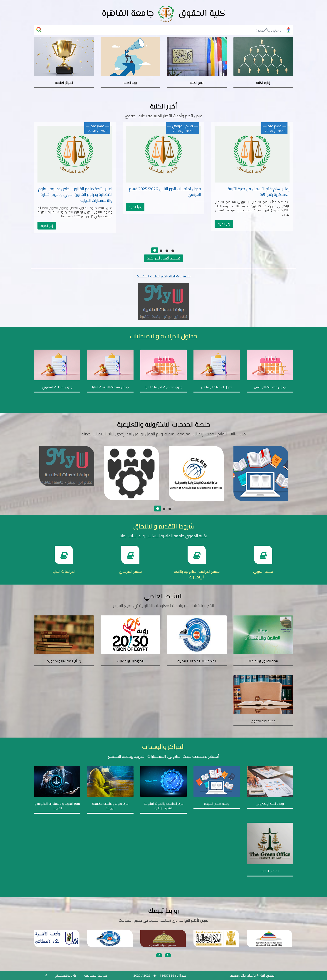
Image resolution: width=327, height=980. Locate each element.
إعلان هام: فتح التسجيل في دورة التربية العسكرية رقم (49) (259, 192)
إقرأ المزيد (47, 226)
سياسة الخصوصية (96, 975)
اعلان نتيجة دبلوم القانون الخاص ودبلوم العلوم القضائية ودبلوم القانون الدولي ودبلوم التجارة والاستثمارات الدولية (75, 195)
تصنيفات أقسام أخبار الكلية (163, 258)
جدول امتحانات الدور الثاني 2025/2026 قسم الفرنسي (165, 192)
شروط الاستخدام (66, 975)
